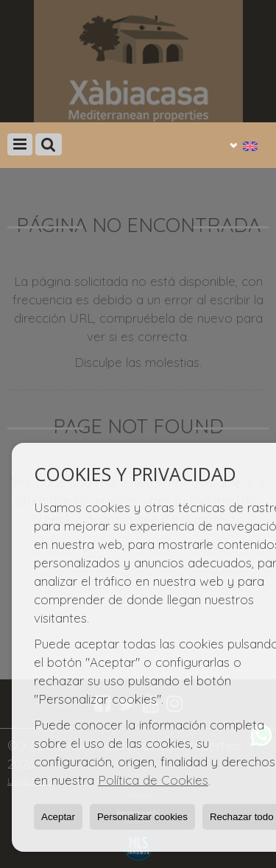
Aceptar (58, 817)
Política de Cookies (153, 780)
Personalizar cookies (142, 817)
